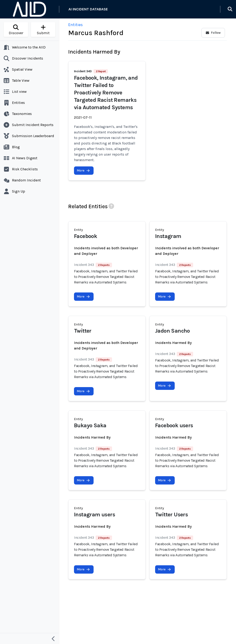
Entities (75, 25)
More (83, 170)
